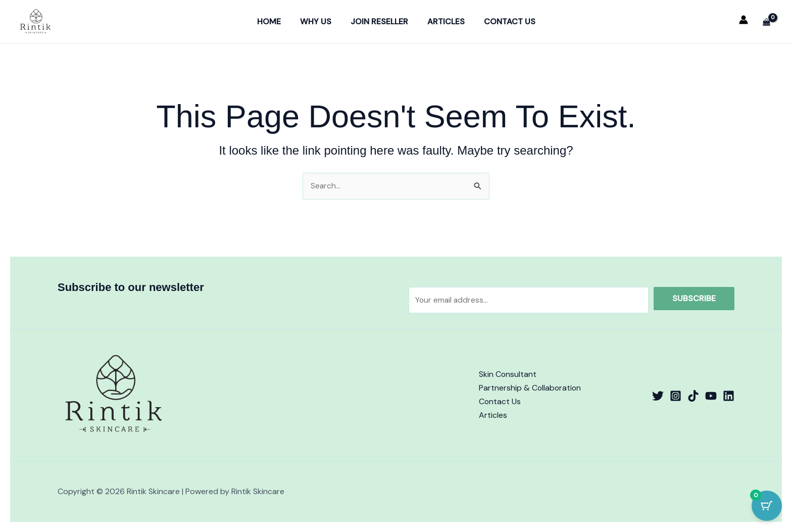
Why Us (319, 21)
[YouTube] (711, 396)
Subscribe (694, 298)
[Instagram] (676, 396)
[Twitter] (658, 396)
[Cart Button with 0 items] (767, 507)
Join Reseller (379, 21)
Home (275, 21)
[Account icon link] (744, 20)
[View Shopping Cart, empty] (766, 22)
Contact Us (504, 21)
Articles (443, 21)
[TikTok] (693, 396)
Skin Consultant (508, 374)
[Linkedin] (729, 396)
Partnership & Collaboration (531, 388)
